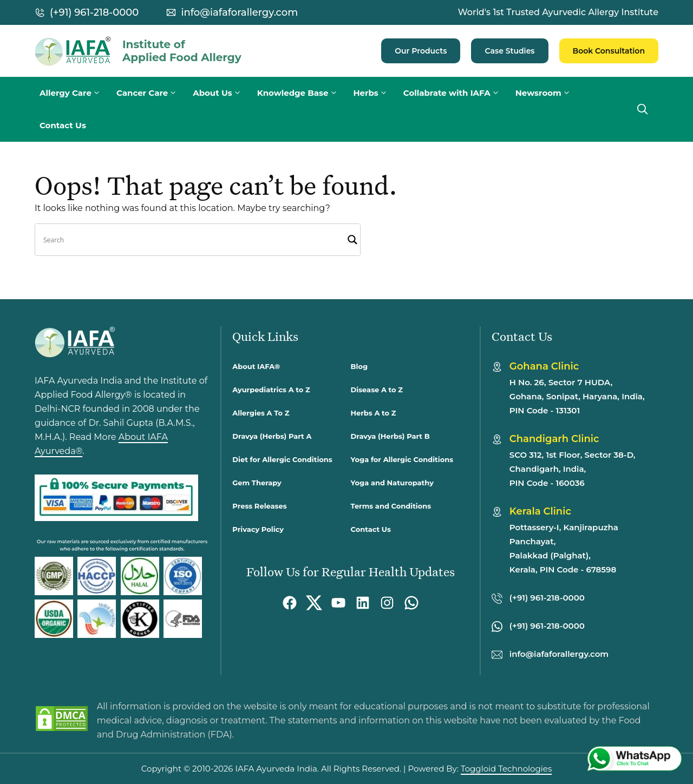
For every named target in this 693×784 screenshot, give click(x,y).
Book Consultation (609, 51)
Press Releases (259, 506)
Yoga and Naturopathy (392, 483)
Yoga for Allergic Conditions (402, 459)
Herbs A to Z (374, 413)
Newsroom (548, 93)
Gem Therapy (257, 483)
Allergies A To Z (261, 413)
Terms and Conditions (391, 506)
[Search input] (193, 240)
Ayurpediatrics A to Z (271, 390)
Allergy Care (76, 93)
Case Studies (509, 51)
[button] (643, 109)
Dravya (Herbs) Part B (390, 436)
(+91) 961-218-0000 (94, 12)
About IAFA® (256, 366)
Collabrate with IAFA (457, 93)
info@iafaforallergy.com (239, 12)
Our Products (421, 51)
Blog (359, 366)
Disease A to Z (377, 390)
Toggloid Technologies (506, 769)
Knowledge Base (303, 93)
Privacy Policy (258, 529)
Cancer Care (152, 93)
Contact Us (63, 125)
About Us (223, 93)
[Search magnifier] (352, 240)
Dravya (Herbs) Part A (272, 436)
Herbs (376, 93)
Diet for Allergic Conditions (282, 459)
